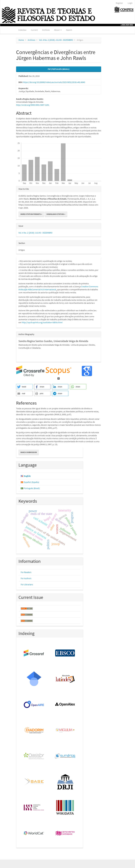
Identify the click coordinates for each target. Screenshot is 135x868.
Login (130, 3)
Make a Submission (29, 452)
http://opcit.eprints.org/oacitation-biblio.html (42, 322)
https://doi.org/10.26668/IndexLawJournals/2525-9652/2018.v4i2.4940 (54, 82)
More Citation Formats (31, 214)
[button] (24, 387)
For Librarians (27, 585)
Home (21, 40)
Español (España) (31, 482)
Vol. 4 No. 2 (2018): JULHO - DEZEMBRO (56, 40)
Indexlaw (22, 30)
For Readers (26, 572)
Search (69, 30)
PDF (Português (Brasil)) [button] (59, 69)
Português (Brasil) (32, 488)
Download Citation (56, 214)
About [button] (58, 30)
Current (34, 30)
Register (119, 3)
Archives (46, 30)
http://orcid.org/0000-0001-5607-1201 (33, 105)
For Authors (26, 578)
